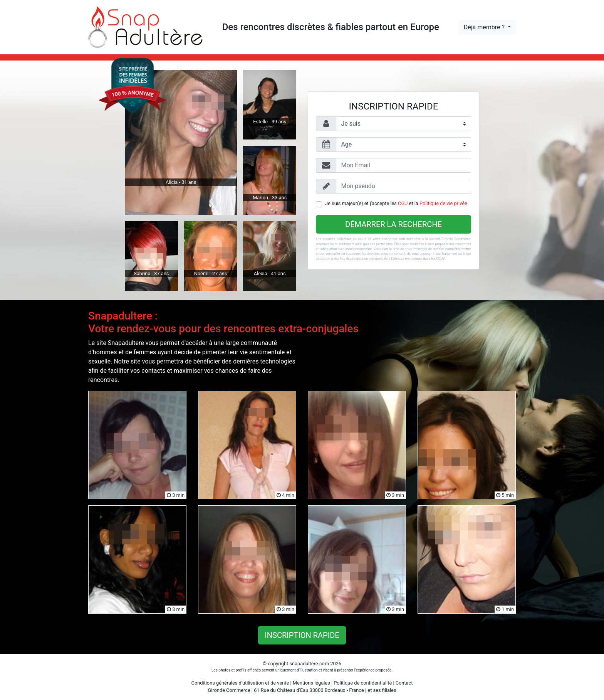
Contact (404, 683)
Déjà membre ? (485, 27)
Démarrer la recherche (393, 224)
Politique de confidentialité (363, 683)
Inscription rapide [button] (302, 635)
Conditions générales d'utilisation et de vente (240, 683)
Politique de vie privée (443, 203)
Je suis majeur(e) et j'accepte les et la (396, 203)
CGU (403, 203)
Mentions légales (311, 683)
